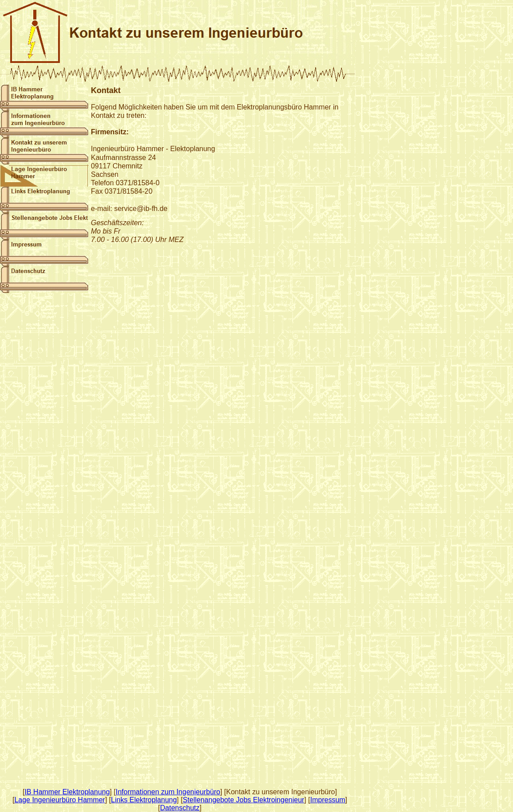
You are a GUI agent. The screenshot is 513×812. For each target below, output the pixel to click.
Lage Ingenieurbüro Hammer (60, 800)
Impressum (327, 800)
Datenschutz (180, 808)
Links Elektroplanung (144, 800)
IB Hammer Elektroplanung (67, 792)
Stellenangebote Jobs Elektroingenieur (243, 800)
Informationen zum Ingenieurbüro (168, 792)
